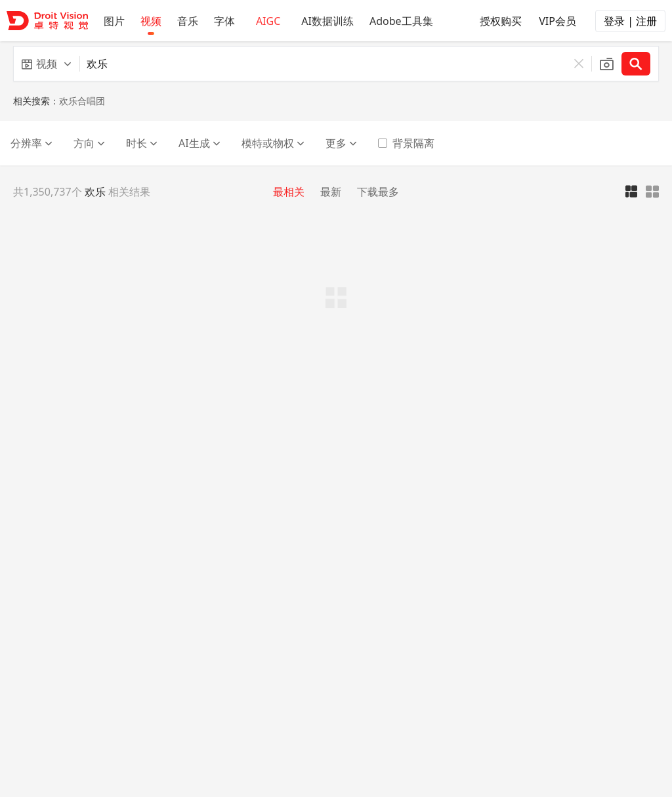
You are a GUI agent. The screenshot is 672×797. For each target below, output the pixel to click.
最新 (331, 192)
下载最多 (378, 192)
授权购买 (494, 19)
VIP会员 (551, 19)
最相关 (289, 192)
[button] (47, 64)
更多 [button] (341, 143)
